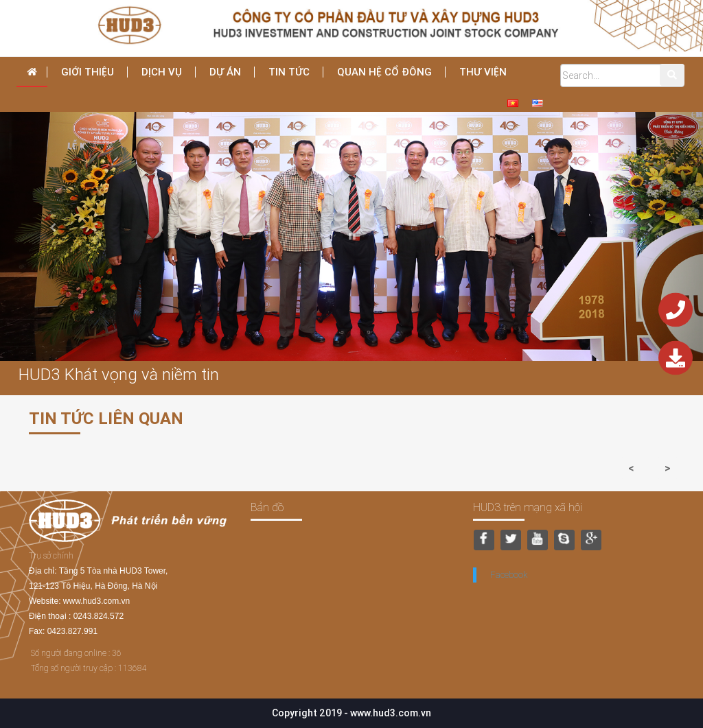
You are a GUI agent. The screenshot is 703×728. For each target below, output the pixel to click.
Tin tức (289, 72)
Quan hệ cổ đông (384, 72)
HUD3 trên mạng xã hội (528, 507)
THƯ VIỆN (483, 72)
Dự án (225, 72)
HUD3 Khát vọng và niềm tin (119, 374)
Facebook (509, 575)
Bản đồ (267, 507)
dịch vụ (162, 72)
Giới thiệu (88, 72)
